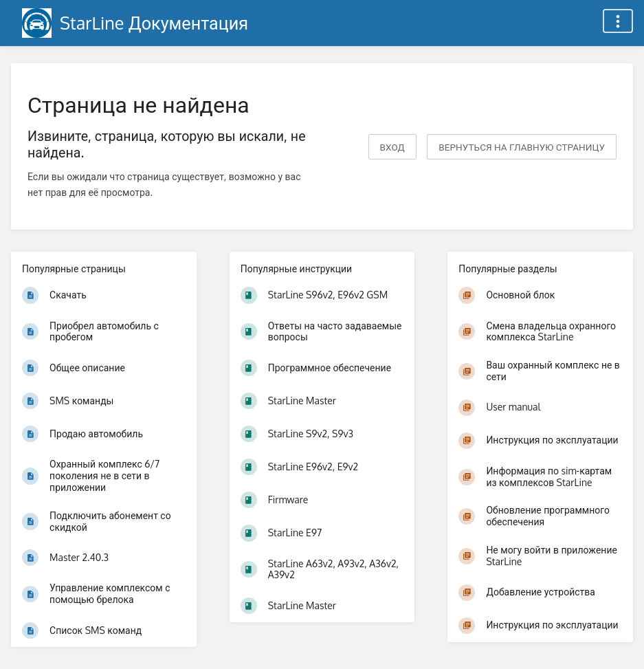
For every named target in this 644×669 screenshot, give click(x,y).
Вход (392, 147)
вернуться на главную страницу (522, 147)
